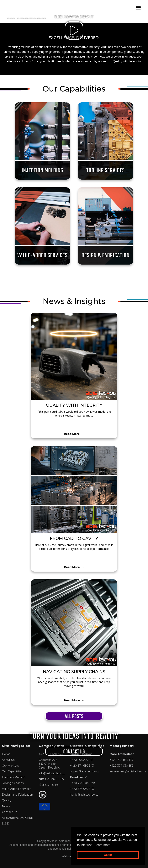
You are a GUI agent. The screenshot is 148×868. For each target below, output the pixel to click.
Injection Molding (14, 777)
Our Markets (10, 766)
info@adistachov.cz (52, 773)
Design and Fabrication (17, 795)
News (6, 806)
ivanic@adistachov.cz (84, 795)
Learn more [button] (103, 845)
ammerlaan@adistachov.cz (128, 771)
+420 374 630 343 (82, 766)
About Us (8, 760)
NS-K (5, 824)
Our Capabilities (12, 771)
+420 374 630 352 (121, 766)
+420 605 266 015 (82, 760)
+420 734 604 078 (82, 783)
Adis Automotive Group (18, 818)
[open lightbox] (74, 31)
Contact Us (9, 812)
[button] (138, 8)
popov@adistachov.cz (85, 771)
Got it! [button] (108, 855)
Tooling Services (13, 783)
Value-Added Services (16, 789)
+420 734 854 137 (122, 760)
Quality (7, 800)
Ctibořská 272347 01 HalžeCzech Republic (49, 764)
